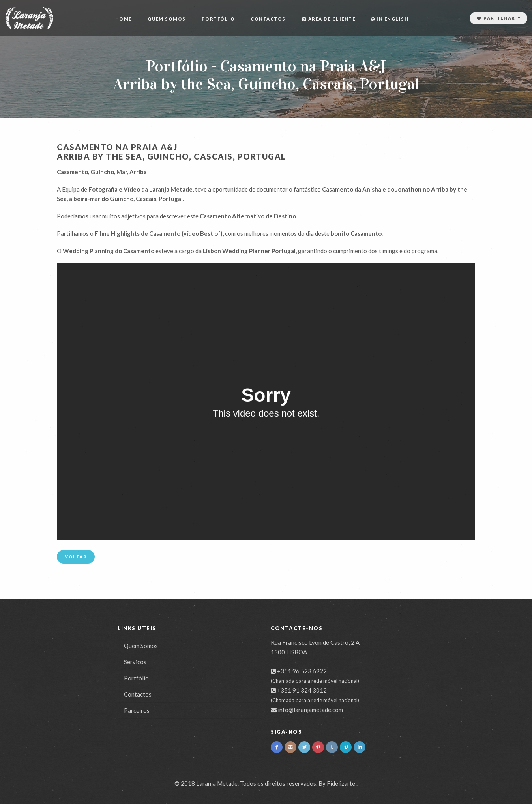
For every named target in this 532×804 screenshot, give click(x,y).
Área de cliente (329, 19)
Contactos (268, 19)
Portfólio (218, 19)
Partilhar (497, 18)
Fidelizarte (341, 783)
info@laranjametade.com (310, 710)
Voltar (76, 557)
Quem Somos (167, 19)
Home (124, 19)
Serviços (135, 662)
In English (390, 19)
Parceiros (137, 710)
